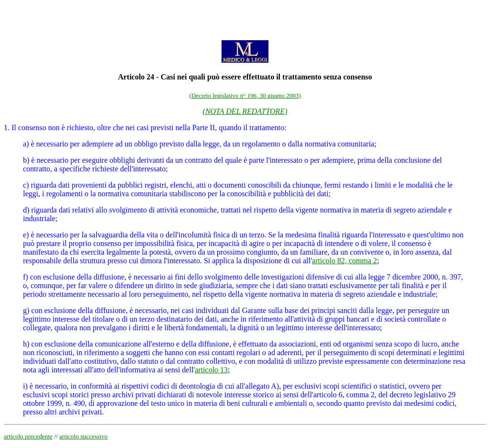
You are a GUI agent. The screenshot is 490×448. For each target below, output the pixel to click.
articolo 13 (211, 370)
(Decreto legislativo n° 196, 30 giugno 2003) (245, 95)
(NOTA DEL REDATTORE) (245, 111)
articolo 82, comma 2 (345, 261)
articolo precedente (28, 436)
